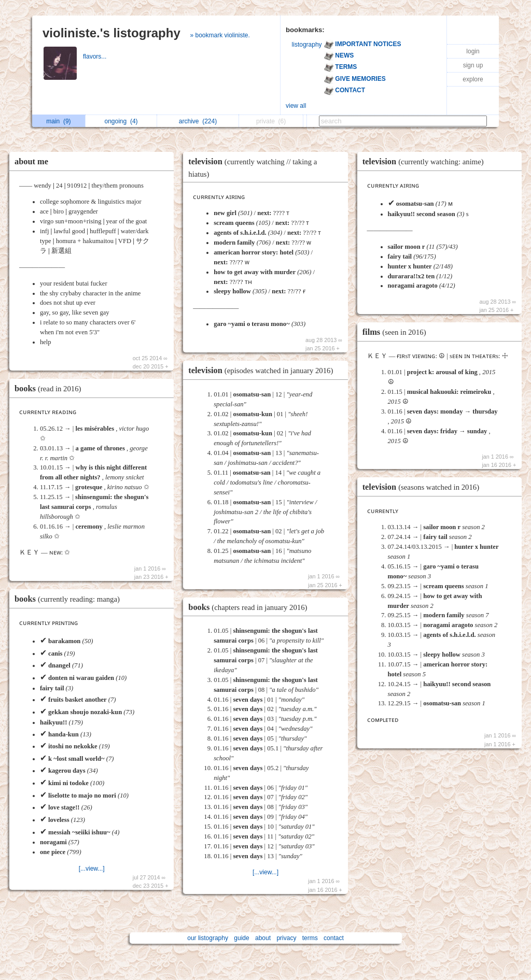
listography (307, 45)
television (263, 370)
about (263, 938)
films (397, 332)
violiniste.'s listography (111, 33)
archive (198, 121)
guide (241, 938)
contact (334, 938)
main (58, 121)
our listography (208, 938)
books (50, 388)
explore (473, 79)
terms (310, 938)
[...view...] (92, 869)
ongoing (121, 121)
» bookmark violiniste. (220, 35)
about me (31, 161)
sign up (473, 65)
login (473, 51)
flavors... (96, 56)
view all (296, 106)
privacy (286, 938)
